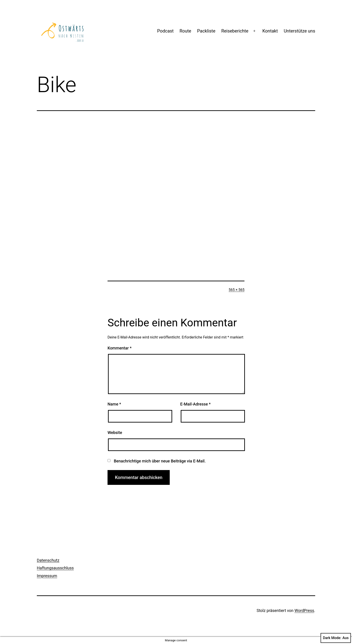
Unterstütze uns (299, 31)
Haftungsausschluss (55, 568)
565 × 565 (237, 290)
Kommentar (120, 348)
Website (115, 433)
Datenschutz (48, 560)
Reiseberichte (235, 31)
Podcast (165, 31)
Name (114, 404)
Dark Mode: (336, 638)
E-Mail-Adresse (196, 404)
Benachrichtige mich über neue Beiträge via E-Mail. (160, 461)
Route (185, 31)
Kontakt (270, 31)
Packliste (206, 31)
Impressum (47, 576)
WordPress (304, 610)
